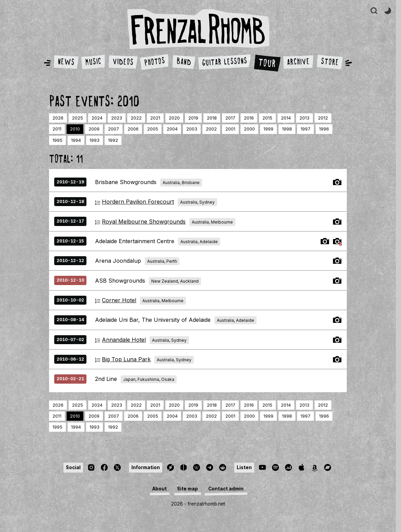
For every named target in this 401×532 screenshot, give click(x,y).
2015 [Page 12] (267, 118)
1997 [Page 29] (305, 129)
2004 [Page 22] (172, 129)
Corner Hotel (119, 300)
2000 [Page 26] (249, 129)
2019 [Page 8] (193, 118)
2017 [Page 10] (230, 118)
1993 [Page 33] (95, 140)
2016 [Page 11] (249, 118)
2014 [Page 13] (286, 118)
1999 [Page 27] (268, 129)
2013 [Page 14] (304, 118)
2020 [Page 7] (174, 118)
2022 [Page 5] (136, 118)
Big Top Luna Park (126, 359)
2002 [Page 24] (211, 129)
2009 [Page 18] (94, 129)
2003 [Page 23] (192, 129)
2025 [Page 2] (78, 118)
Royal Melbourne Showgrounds (144, 222)
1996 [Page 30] (324, 129)
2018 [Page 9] (212, 118)
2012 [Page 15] (323, 118)
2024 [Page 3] (97, 118)
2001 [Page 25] (230, 129)
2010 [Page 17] (75, 129)
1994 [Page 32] (76, 140)
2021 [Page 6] (155, 118)
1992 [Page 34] (113, 140)
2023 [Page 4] (117, 118)
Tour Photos (337, 182)
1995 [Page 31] (57, 140)
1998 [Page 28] (287, 129)
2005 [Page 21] (153, 129)
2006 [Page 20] (133, 129)
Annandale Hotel (124, 340)
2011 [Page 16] (57, 129)
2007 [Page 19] (114, 129)
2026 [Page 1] (58, 118)
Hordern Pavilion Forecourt (138, 202)
